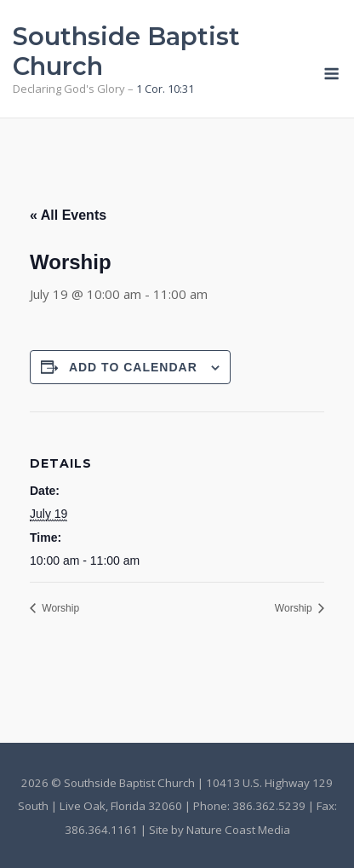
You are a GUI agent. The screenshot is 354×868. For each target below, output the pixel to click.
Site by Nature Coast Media (220, 830)
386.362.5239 (269, 806)
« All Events (68, 215)
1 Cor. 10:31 (165, 89)
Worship (59, 608)
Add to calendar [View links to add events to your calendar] (133, 367)
